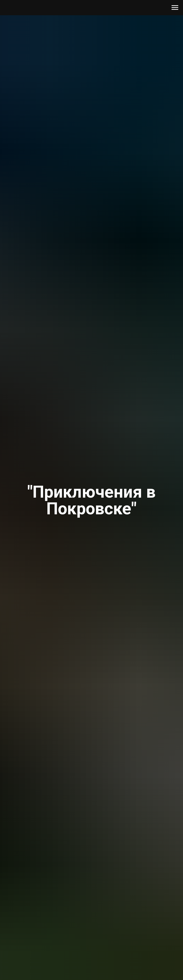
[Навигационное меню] (175, 8)
